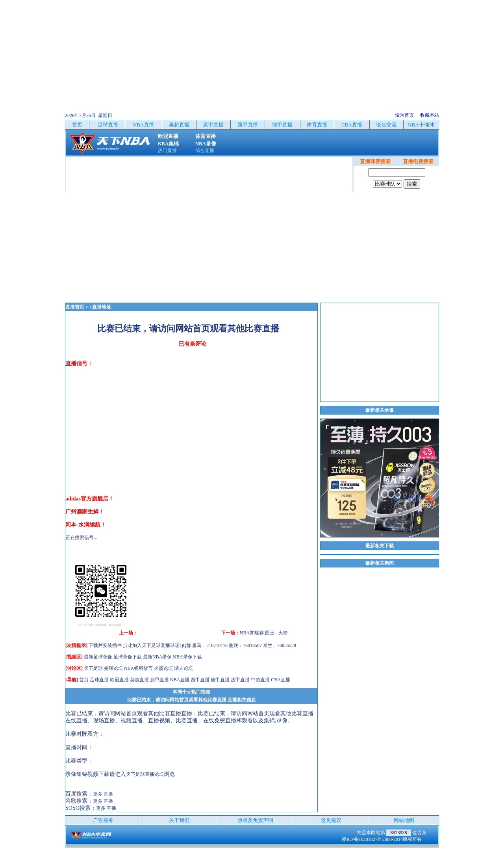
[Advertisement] (252, 55)
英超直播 (139, 680)
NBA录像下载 (187, 657)
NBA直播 (180, 680)
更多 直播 (103, 794)
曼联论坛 (113, 668)
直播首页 (75, 307)
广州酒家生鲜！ (85, 512)
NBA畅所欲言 (138, 668)
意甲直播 (159, 680)
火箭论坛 (163, 668)
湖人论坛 (183, 668)
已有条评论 (193, 344)
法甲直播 (240, 680)
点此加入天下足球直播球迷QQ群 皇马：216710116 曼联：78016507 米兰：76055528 (209, 645)
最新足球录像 (98, 657)
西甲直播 (200, 680)
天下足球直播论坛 (145, 774)
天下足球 (93, 668)
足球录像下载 (128, 657)
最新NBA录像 (157, 657)
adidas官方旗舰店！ (90, 499)
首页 (84, 680)
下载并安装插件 (105, 645)
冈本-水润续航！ (86, 525)
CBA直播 (281, 680)
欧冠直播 (119, 680)
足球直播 (99, 680)
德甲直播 (220, 680)
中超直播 (260, 680)
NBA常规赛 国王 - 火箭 (264, 633)
